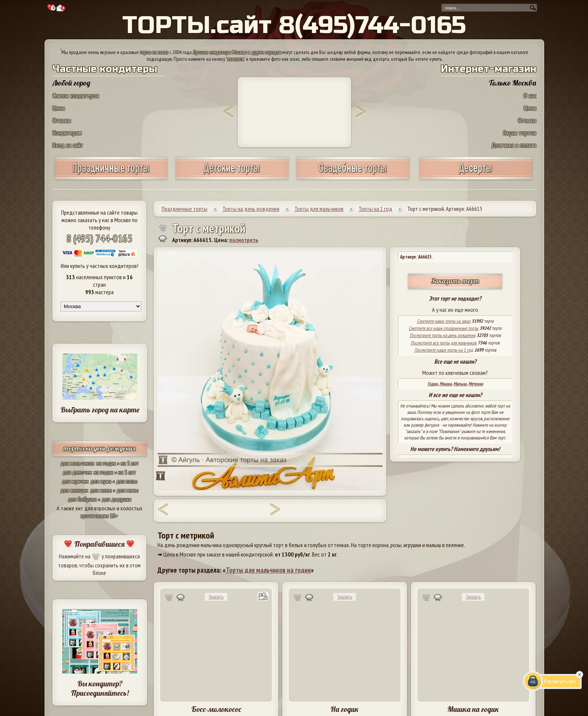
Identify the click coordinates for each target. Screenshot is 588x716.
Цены (59, 108)
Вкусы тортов (520, 133)
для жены (101, 490)
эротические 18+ (99, 516)
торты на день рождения (100, 448)
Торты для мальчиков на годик (268, 570)
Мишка (445, 384)
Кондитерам (67, 133)
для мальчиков (77, 463)
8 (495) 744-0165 (99, 238)
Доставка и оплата (514, 145)
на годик (106, 463)
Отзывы (62, 120)
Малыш (460, 384)
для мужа (101, 481)
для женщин (74, 490)
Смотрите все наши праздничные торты (443, 328)
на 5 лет (130, 463)
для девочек (77, 472)
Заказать (216, 597)
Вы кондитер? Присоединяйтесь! (100, 688)
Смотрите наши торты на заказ (444, 321)
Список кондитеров (76, 96)
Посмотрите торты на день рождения (442, 335)
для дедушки (116, 499)
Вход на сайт (68, 145)
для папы (127, 481)
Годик (433, 384)
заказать (235, 59)
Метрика (476, 384)
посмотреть (244, 240)
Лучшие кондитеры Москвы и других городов (237, 52)
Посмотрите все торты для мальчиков (443, 343)
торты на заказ (154, 52)
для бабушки (82, 499)
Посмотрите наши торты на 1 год (444, 350)
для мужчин (75, 481)
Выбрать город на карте (100, 410)
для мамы (127, 490)
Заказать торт (455, 281)
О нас (530, 96)
